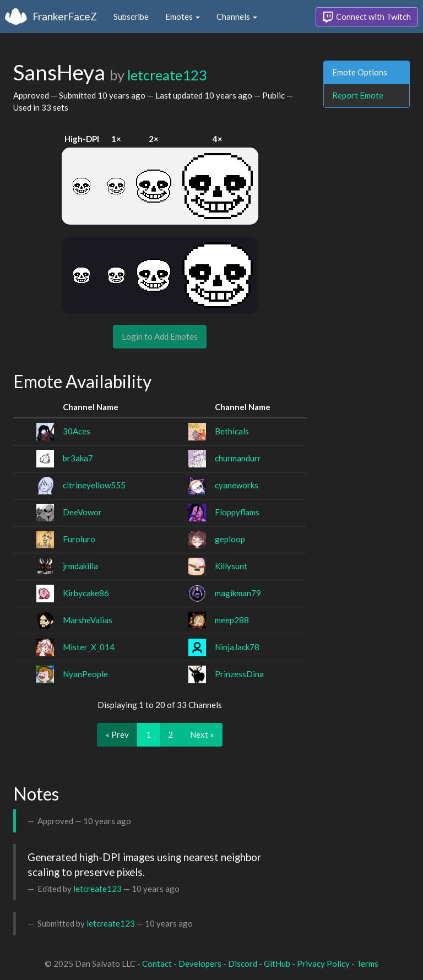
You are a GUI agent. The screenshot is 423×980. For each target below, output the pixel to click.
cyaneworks (237, 485)
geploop (230, 539)
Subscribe (131, 17)
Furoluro (79, 539)
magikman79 (238, 593)
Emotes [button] (183, 17)
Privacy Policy (323, 963)
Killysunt (231, 566)
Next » (202, 734)
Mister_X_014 (89, 647)
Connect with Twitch (367, 17)
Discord (243, 963)
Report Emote (358, 95)
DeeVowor (82, 512)
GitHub (277, 963)
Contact (157, 963)
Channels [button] (237, 17)
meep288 (232, 620)
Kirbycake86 (86, 593)
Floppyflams (237, 512)
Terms (367, 963)
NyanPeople (85, 674)
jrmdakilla (80, 566)
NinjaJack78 (237, 647)
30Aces (77, 431)
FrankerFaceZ (65, 16)
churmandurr (238, 458)
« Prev (117, 734)
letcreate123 (167, 75)
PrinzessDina (239, 674)
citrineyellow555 (94, 485)
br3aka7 (78, 458)
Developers (200, 963)
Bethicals (232, 431)
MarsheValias (88, 620)
